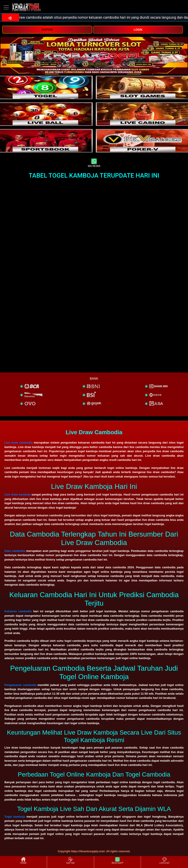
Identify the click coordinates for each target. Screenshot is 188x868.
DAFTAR (47, 30)
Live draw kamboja (18, 494)
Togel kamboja (15, 817)
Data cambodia (15, 551)
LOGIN (138, 30)
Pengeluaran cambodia (20, 685)
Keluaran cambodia (18, 611)
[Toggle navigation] (6, 7)
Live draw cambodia (19, 443)
